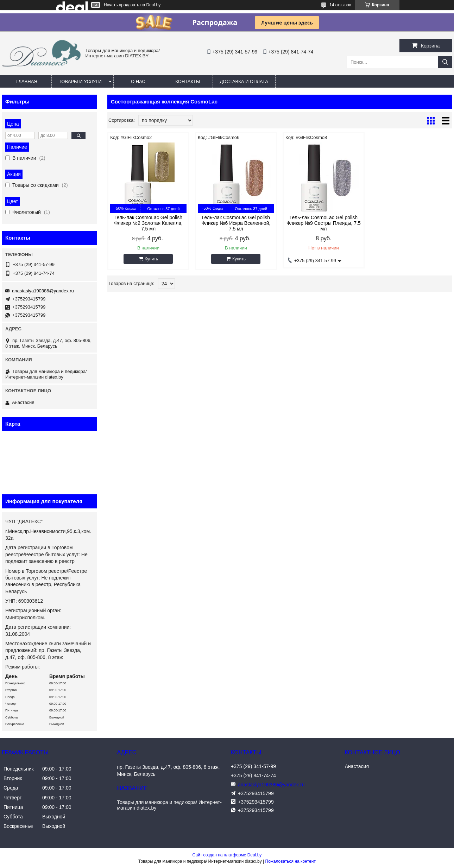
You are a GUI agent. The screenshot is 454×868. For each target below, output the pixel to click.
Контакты (188, 81)
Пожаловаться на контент (291, 861)
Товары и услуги (80, 81)
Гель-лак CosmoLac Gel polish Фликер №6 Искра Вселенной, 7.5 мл (236, 223)
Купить (151, 259)
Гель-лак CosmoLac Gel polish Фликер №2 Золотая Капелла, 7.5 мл (148, 223)
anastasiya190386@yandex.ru (43, 291)
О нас (138, 81)
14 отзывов (340, 5)
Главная (27, 81)
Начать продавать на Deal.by (132, 5)
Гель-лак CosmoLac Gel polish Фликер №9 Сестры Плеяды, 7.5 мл (324, 223)
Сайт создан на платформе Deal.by (227, 855)
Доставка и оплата (244, 81)
